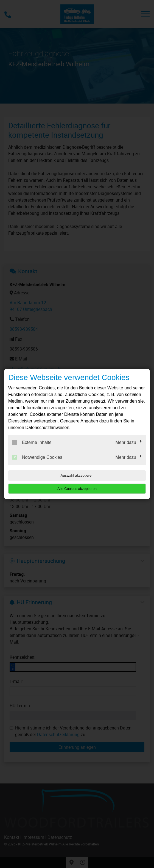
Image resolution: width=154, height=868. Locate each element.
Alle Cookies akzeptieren (77, 489)
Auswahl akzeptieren (77, 475)
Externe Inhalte (32, 442)
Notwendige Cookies (37, 457)
